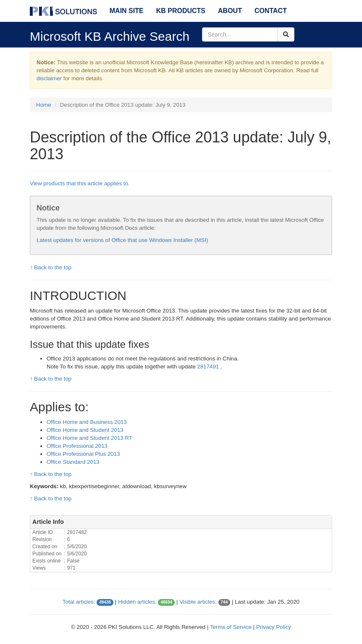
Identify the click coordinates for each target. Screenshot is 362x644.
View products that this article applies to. (80, 183)
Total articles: (79, 602)
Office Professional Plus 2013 (83, 454)
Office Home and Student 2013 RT (89, 438)
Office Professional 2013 (77, 446)
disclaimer (49, 78)
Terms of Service (231, 627)
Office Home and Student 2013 (85, 430)
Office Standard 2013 (73, 462)
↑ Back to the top (51, 267)
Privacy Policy (274, 627)
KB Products (181, 11)
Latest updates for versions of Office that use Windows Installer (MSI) (122, 240)
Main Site (127, 11)
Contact (271, 11)
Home (44, 105)
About (230, 11)
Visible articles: (198, 602)
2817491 (209, 367)
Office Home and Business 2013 (87, 422)
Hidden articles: (137, 602)
